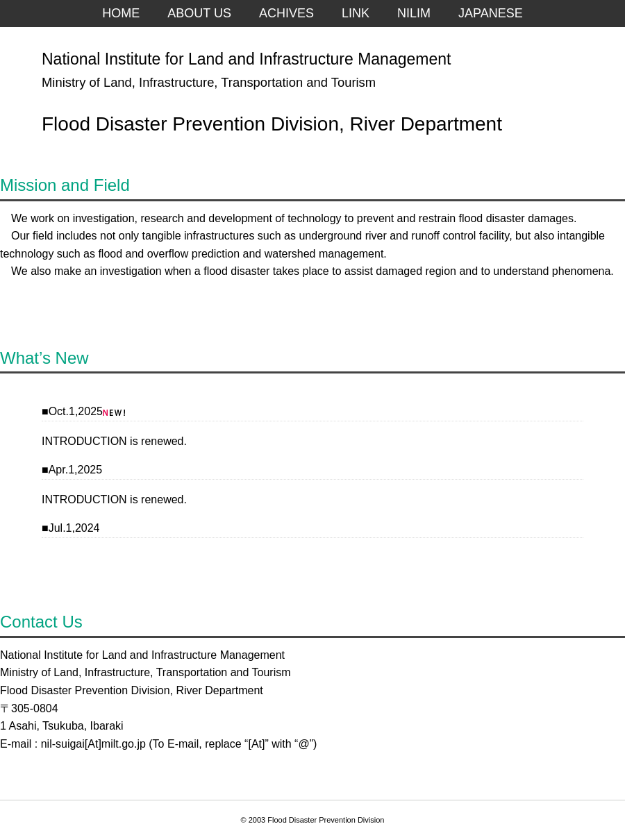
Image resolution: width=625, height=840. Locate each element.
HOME (121, 13)
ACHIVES (286, 13)
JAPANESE (491, 13)
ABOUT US (199, 13)
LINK (356, 13)
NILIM (414, 13)
